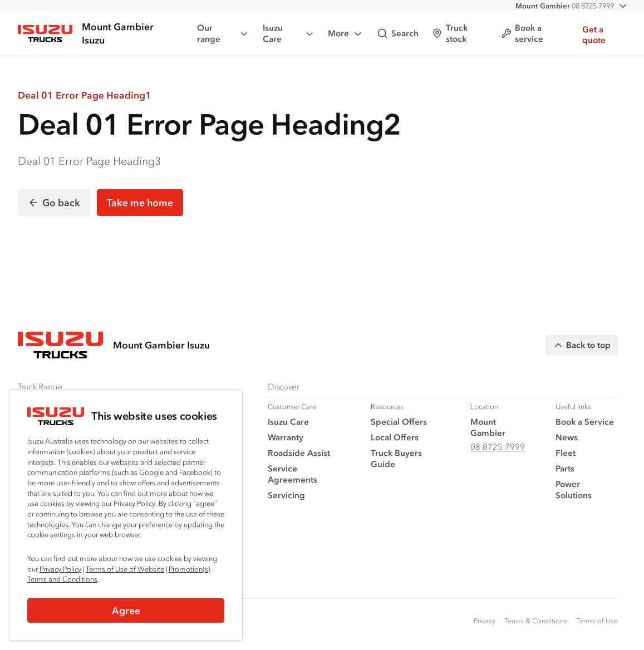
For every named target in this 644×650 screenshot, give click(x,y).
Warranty (286, 437)
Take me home (140, 203)
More (346, 34)
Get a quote (594, 35)
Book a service (522, 33)
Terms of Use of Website (125, 569)
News (567, 437)
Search (398, 33)
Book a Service (585, 422)
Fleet (566, 453)
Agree (126, 610)
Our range (223, 33)
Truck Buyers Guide (396, 458)
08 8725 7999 (565, 6)
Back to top (582, 345)
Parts (565, 468)
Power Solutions (574, 489)
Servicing (286, 495)
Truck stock (450, 33)
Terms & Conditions (536, 621)
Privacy (485, 621)
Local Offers (395, 437)
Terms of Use (597, 621)
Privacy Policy (60, 569)
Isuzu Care (289, 33)
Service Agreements (292, 474)
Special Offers (399, 422)
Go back (54, 203)
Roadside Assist (299, 453)
